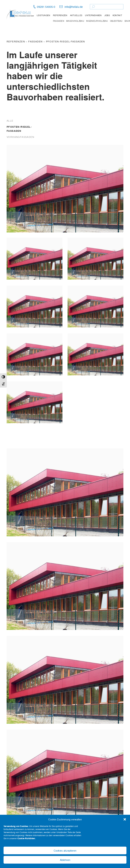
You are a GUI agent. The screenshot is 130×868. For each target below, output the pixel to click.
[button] (125, 819)
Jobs (107, 15)
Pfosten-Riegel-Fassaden (66, 41)
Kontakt (117, 15)
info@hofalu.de (74, 7)
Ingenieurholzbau (97, 21)
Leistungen (44, 15)
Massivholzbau (75, 21)
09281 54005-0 (46, 7)
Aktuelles (76, 15)
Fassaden (59, 21)
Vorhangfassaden (20, 137)
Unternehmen (93, 15)
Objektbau (116, 21)
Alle (10, 121)
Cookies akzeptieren (65, 851)
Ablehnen (65, 860)
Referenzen (60, 15)
